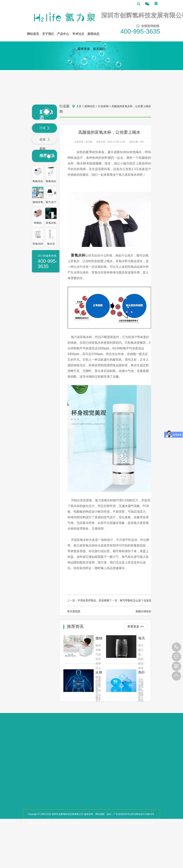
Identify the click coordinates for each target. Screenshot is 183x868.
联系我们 (99, 49)
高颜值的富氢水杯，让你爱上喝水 (131, 106)
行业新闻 (45, 133)
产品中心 (63, 34)
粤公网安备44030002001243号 (138, 823)
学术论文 (78, 34)
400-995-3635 (176, 647)
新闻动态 (93, 37)
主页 (79, 106)
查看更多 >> (136, 626)
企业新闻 (45, 144)
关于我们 (48, 34)
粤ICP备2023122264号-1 (96, 823)
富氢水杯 (78, 255)
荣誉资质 (84, 49)
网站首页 (33, 34)
